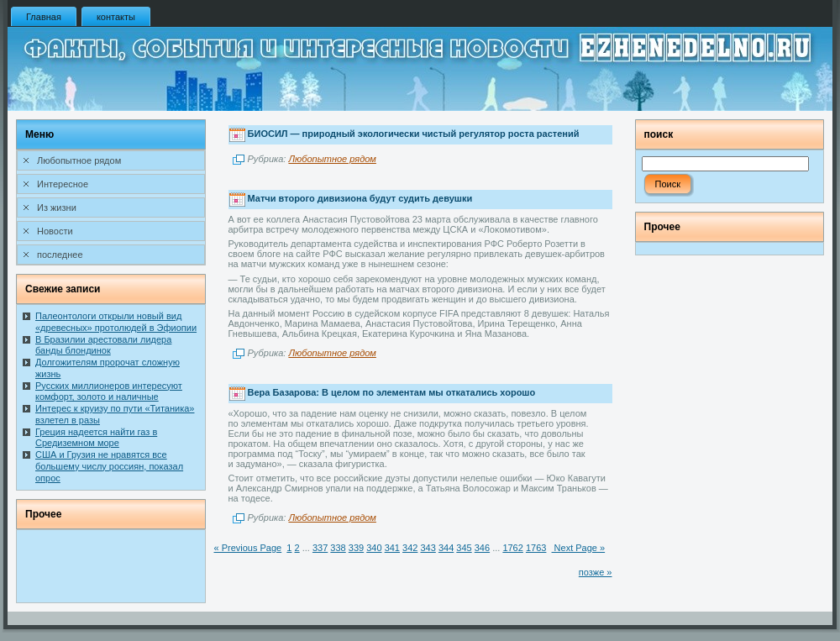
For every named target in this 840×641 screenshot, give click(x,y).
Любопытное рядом (332, 159)
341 (392, 548)
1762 (512, 548)
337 (320, 548)
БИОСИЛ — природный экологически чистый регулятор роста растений (414, 134)
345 (464, 548)
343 (428, 548)
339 (356, 548)
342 (410, 548)
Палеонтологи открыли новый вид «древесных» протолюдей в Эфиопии (116, 322)
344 (446, 548)
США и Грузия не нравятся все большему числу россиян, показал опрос (109, 466)
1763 (536, 548)
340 (374, 548)
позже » (596, 572)
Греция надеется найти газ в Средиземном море (96, 438)
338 (338, 548)
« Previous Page (248, 548)
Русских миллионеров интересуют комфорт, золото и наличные (109, 391)
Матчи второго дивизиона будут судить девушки (360, 198)
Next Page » (579, 548)
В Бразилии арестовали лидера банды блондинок (103, 345)
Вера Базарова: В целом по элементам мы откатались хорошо (392, 392)
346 (482, 548)
